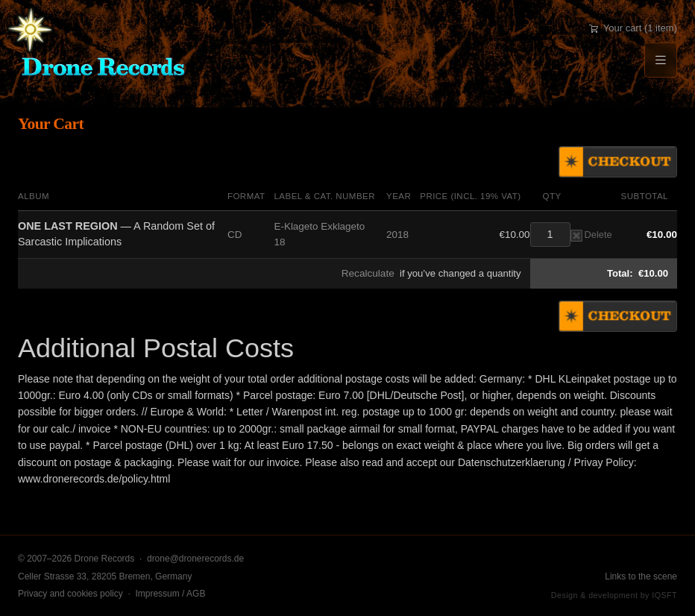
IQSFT (664, 595)
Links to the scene (641, 576)
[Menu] (661, 60)
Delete (591, 235)
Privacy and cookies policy (70, 594)
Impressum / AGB (170, 594)
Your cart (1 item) (633, 28)
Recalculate (368, 273)
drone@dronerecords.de (195, 559)
